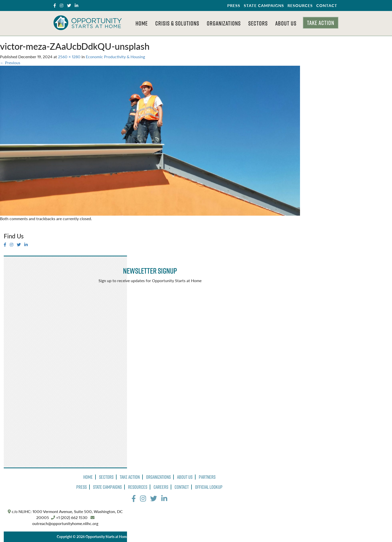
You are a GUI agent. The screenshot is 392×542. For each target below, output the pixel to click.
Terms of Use (168, 537)
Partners (207, 477)
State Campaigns (264, 5)
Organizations (224, 23)
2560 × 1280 (69, 57)
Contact (327, 5)
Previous (10, 63)
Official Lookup (209, 487)
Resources (300, 5)
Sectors (258, 23)
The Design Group (230, 537)
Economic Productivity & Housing (115, 57)
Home (142, 23)
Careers (161, 487)
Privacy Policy (143, 537)
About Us (286, 23)
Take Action (321, 23)
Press (234, 5)
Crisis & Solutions (177, 23)
